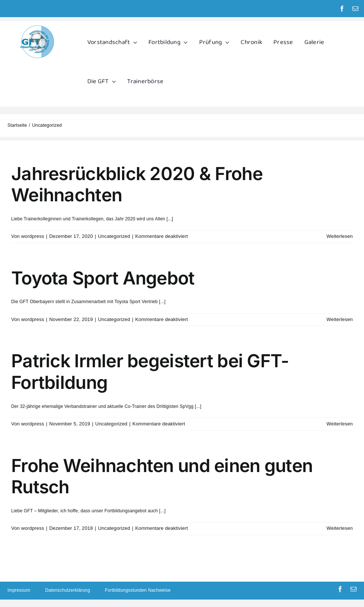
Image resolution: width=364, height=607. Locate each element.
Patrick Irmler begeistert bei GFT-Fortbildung (150, 372)
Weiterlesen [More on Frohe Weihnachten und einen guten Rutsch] (340, 528)
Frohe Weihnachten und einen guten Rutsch (162, 476)
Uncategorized (114, 236)
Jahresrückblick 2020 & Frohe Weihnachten (137, 184)
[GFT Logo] (37, 27)
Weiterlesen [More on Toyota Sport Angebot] (340, 319)
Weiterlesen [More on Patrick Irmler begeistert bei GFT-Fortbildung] (340, 424)
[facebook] (342, 9)
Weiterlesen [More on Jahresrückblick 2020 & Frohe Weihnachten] (340, 236)
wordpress (33, 236)
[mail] (355, 9)
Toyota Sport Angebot (103, 278)
